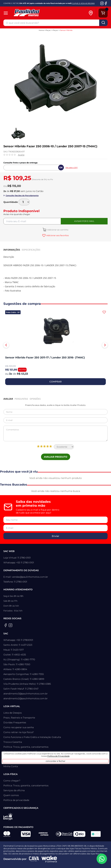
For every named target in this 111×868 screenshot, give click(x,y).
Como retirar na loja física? (19, 732)
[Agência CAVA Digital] (34, 859)
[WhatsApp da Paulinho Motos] (102, 859)
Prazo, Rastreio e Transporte (19, 718)
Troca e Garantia (13, 742)
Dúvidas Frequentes (15, 722)
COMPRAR (56, 382)
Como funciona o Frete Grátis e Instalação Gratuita (32, 737)
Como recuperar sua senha (19, 727)
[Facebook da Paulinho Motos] (106, 3)
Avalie (21, 155)
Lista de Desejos (13, 713)
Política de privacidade (16, 800)
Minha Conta (11, 766)
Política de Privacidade (58, 756)
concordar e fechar (56, 761)
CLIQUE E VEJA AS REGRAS (83, 3)
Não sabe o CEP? (72, 168)
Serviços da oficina (14, 790)
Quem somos (11, 795)
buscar (103, 23)
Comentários (56, 433)
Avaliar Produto (56, 457)
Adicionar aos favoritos (57, 235)
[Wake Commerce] (49, 859)
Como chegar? (12, 781)
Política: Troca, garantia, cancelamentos (26, 747)
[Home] (42, 13)
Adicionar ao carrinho (58, 230)
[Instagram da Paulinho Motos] (102, 3)
